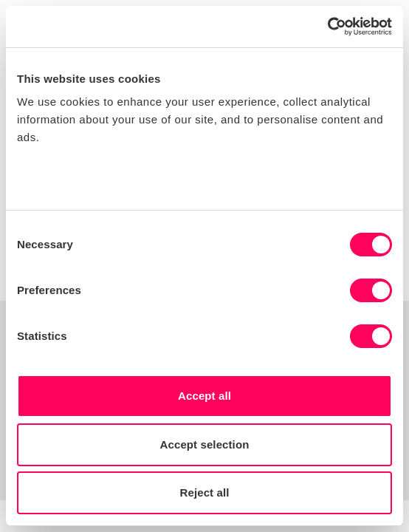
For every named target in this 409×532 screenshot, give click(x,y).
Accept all (205, 396)
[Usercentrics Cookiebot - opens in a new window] (327, 27)
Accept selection (205, 444)
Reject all (205, 492)
